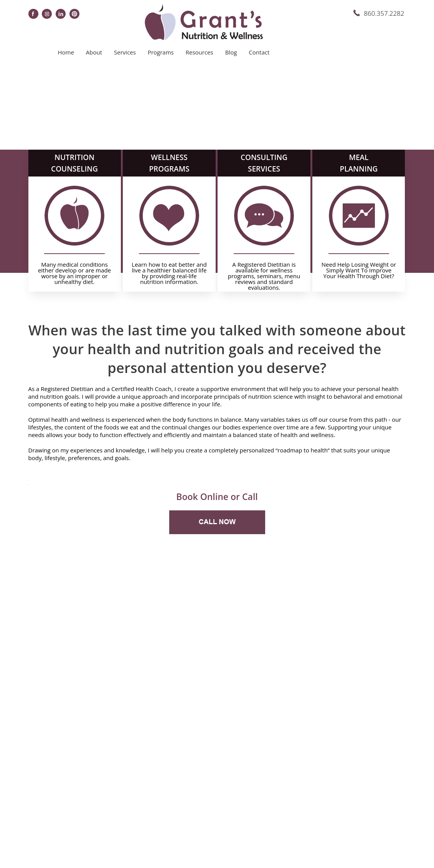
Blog (231, 52)
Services (125, 52)
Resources (200, 52)
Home (66, 52)
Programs (161, 52)
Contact (259, 52)
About (94, 52)
